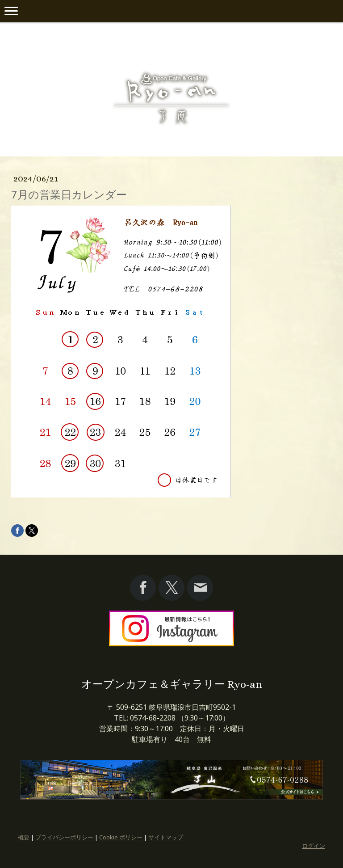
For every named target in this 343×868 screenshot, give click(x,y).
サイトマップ (166, 837)
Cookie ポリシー (121, 837)
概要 (24, 837)
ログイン (314, 846)
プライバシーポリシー (64, 837)
